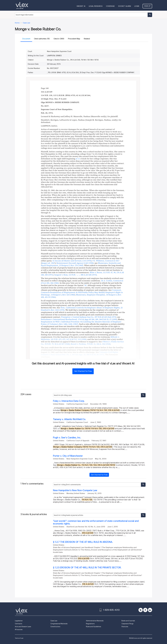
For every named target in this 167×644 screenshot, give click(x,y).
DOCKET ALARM (125, 6)
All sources (19, 630)
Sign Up (147, 6)
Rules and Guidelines (93, 627)
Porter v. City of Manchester (68, 456)
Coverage (110, 6)
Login (137, 6)
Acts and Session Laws (23, 627)
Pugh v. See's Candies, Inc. (67, 438)
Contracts (18, 624)
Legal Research (96, 6)
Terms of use (19, 638)
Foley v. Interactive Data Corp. (69, 401)
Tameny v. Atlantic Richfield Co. (69, 419)
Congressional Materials (59, 624)
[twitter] (141, 610)
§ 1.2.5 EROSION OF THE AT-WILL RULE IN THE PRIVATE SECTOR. (87, 568)
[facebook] (145, 610)
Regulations (90, 624)
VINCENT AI (81, 6)
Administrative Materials (95, 621)
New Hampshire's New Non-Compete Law (75, 490)
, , (75, 275)
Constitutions (55, 627)
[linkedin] (150, 610)
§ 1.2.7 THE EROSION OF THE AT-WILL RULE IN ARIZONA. (83, 542)
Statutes (125, 627)
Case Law (54, 621)
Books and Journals (128, 621)
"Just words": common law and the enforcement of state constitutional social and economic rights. (96, 522)
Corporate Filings (127, 624)
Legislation (19, 621)
